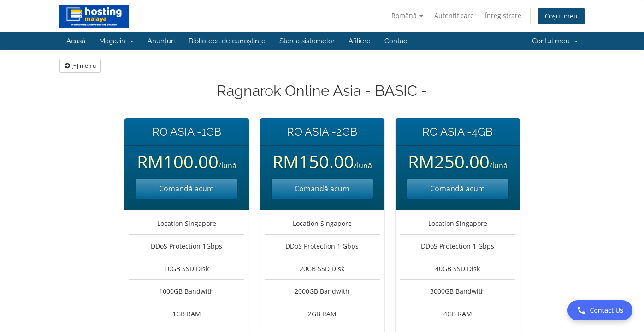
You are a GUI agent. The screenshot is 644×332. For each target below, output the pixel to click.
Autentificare (454, 15)
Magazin (116, 41)
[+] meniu (80, 66)
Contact (397, 41)
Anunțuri (161, 41)
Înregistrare (503, 15)
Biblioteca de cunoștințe (227, 41)
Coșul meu (561, 16)
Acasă (76, 41)
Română (407, 15)
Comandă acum (186, 189)
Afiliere (360, 41)
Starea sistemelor (307, 41)
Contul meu (555, 41)
